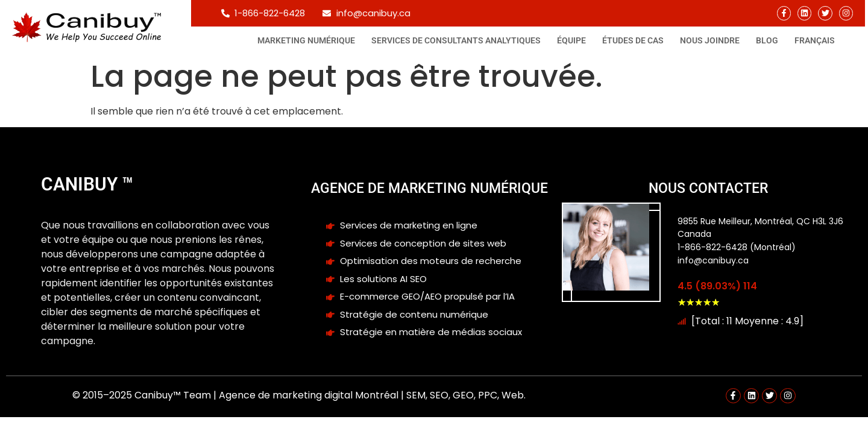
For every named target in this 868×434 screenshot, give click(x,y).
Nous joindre (710, 40)
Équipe (571, 40)
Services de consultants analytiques (456, 40)
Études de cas (633, 40)
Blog (767, 40)
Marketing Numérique (306, 40)
